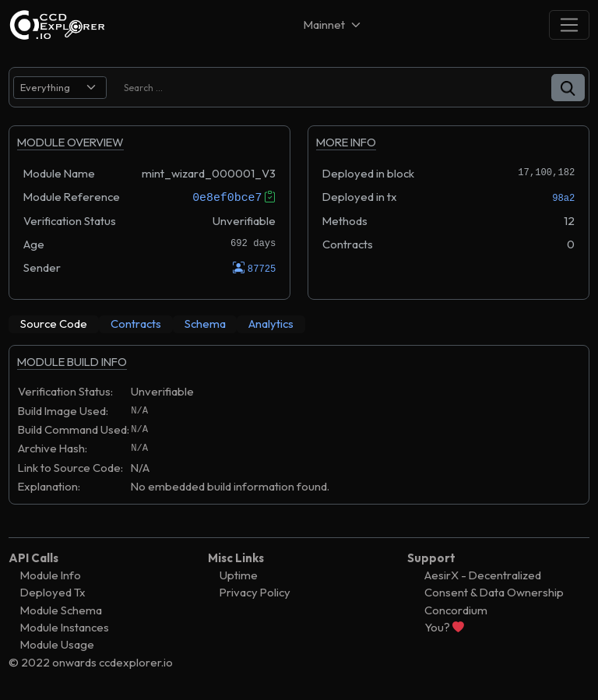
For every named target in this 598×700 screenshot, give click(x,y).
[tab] (54, 324)
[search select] (60, 88)
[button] (568, 88)
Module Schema (61, 609)
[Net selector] (333, 25)
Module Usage (57, 644)
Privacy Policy (255, 592)
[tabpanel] (299, 432)
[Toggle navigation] (569, 25)
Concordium (456, 609)
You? (444, 627)
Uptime (239, 575)
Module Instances (65, 627)
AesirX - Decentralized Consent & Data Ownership (494, 584)
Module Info (51, 575)
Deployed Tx (53, 592)
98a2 (563, 198)
